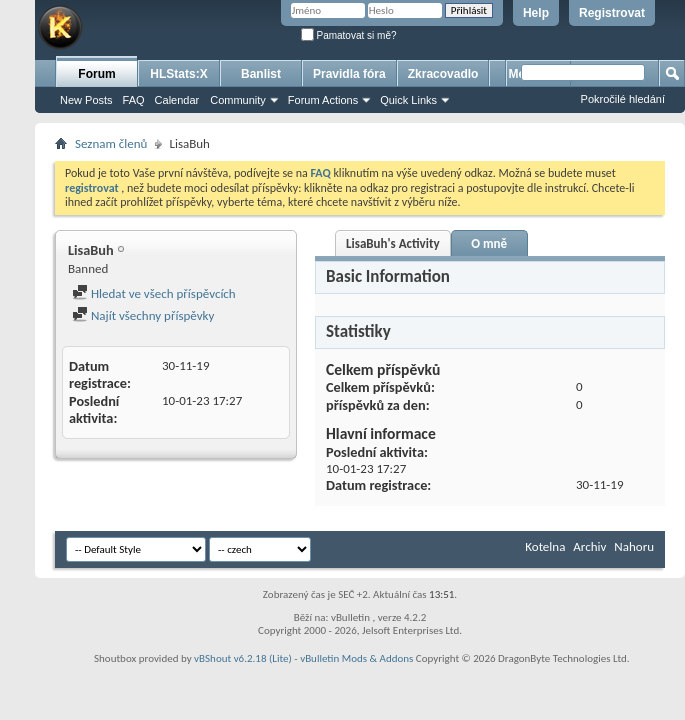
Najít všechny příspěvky (143, 315)
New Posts (86, 100)
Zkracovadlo (443, 74)
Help (536, 13)
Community (238, 100)
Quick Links (408, 100)
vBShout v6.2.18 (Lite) (243, 658)
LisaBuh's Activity (393, 243)
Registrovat (612, 13)
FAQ (134, 100)
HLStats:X (178, 74)
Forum (96, 74)
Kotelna (545, 546)
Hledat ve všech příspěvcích (154, 293)
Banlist (261, 74)
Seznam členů (111, 143)
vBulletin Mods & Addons (356, 658)
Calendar (177, 100)
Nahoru (634, 546)
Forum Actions (323, 100)
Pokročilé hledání (623, 99)
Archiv (589, 546)
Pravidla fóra (349, 74)
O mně (489, 243)
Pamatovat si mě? (349, 35)
